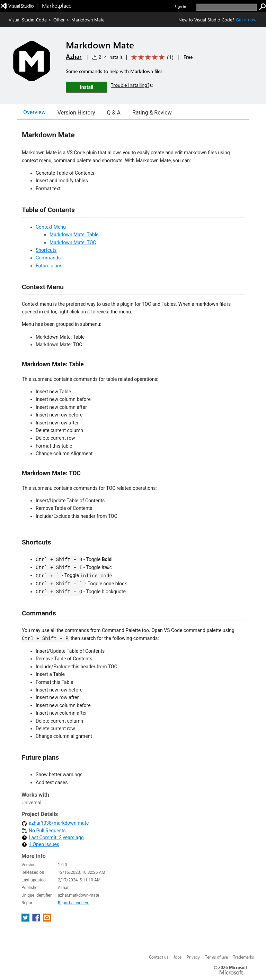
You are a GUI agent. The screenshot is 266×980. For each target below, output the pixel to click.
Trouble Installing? (132, 85)
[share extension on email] (47, 920)
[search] (226, 7)
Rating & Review (152, 113)
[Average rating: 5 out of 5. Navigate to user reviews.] (151, 57)
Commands (48, 258)
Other (59, 20)
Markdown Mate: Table (74, 235)
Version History (76, 113)
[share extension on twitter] (26, 920)
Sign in (180, 6)
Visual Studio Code (28, 20)
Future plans (49, 266)
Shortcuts (46, 250)
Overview (34, 112)
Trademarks (243, 957)
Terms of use (216, 957)
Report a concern (74, 903)
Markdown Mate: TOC (73, 242)
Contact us (159, 957)
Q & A (114, 113)
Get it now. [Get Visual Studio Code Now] (247, 20)
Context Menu (51, 227)
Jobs (178, 957)
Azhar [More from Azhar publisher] (74, 56)
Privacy (193, 957)
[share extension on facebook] (37, 920)
